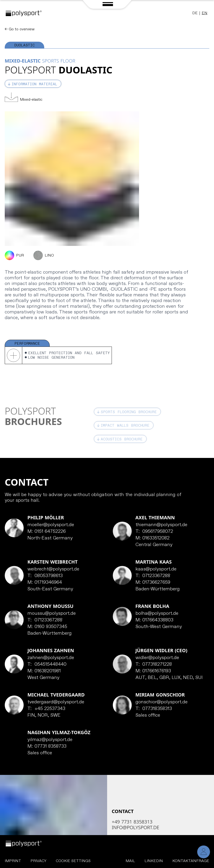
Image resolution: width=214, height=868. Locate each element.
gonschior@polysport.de (162, 702)
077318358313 (154, 709)
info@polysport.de (136, 827)
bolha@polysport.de (157, 614)
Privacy (38, 861)
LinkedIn (154, 861)
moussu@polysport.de (52, 614)
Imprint (13, 861)
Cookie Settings (73, 861)
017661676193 (153, 671)
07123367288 (153, 576)
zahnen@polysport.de (51, 658)
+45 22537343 (46, 709)
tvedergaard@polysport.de (56, 702)
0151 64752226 (47, 532)
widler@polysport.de (157, 658)
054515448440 (47, 665)
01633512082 (153, 538)
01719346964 (45, 583)
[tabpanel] (107, 206)
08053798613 (45, 576)
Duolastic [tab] (24, 45)
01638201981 (44, 671)
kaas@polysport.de (156, 569)
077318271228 (154, 665)
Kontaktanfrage (191, 861)
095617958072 (154, 532)
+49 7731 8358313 (132, 822)
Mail (130, 861)
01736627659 (153, 583)
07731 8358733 (47, 746)
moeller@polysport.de (51, 525)
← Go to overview (20, 29)
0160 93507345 (47, 627)
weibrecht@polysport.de (53, 569)
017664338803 (155, 620)
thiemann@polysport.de (161, 525)
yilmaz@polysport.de (50, 740)
